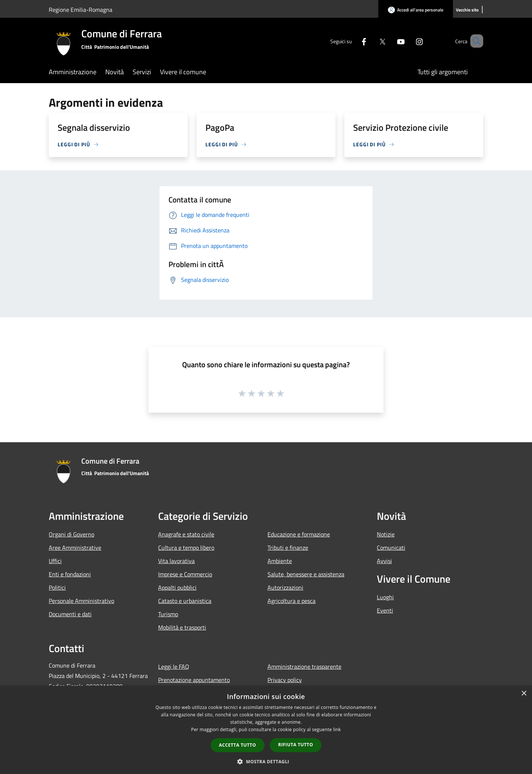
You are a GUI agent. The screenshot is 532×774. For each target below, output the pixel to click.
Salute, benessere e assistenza (306, 574)
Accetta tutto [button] (238, 745)
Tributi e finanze (288, 548)
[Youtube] (390, 41)
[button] (266, 761)
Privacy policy (285, 680)
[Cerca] (474, 41)
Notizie (386, 534)
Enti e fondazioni (70, 574)
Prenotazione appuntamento (194, 680)
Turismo (168, 614)
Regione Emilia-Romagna (81, 10)
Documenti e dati (70, 614)
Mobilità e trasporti (182, 627)
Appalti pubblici (177, 587)
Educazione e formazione (299, 534)
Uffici (55, 561)
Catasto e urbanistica (185, 601)
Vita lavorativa (176, 561)
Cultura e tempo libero (186, 548)
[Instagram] (409, 41)
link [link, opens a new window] (337, 729)
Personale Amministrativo (81, 601)
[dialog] (266, 730)
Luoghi (385, 597)
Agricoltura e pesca (291, 601)
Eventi (385, 610)
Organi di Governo (71, 534)
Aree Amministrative (75, 548)
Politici (57, 587)
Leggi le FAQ (174, 666)
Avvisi (384, 561)
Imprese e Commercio (185, 574)
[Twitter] (372, 41)
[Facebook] (353, 41)
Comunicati (391, 548)
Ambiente (280, 561)
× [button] (524, 694)
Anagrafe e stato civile (186, 534)
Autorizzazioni (285, 587)
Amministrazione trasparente (304, 666)
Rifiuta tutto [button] (296, 745)
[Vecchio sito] (467, 10)
